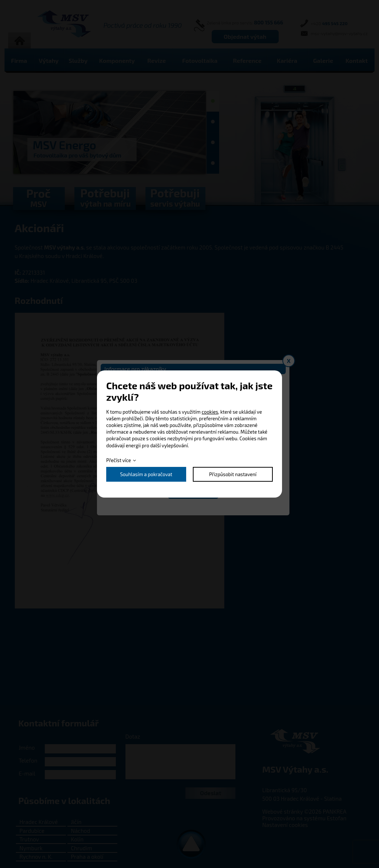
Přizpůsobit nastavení (233, 474)
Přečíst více (119, 460)
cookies (210, 412)
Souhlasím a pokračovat (146, 474)
